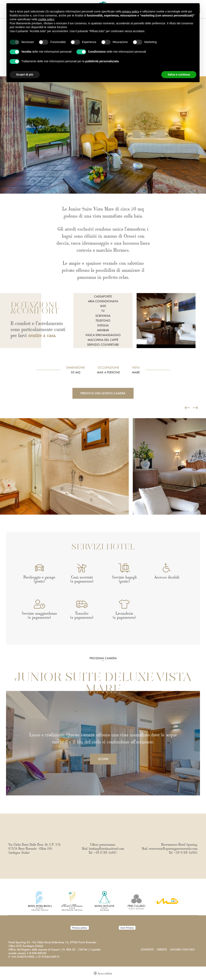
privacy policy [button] (131, 11)
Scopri (103, 759)
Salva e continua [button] (179, 75)
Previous (1, 412)
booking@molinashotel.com (107, 849)
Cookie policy (104, 928)
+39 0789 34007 (106, 853)
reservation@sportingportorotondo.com (173, 849)
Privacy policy (80, 928)
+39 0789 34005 (186, 853)
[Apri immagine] (64, 466)
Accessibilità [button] (105, 973)
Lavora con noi (182, 949)
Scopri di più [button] (25, 75)
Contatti (147, 949)
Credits (162, 949)
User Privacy (127, 928)
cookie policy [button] (46, 19)
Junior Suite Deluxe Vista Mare (103, 684)
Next (1, 523)
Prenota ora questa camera (103, 393)
